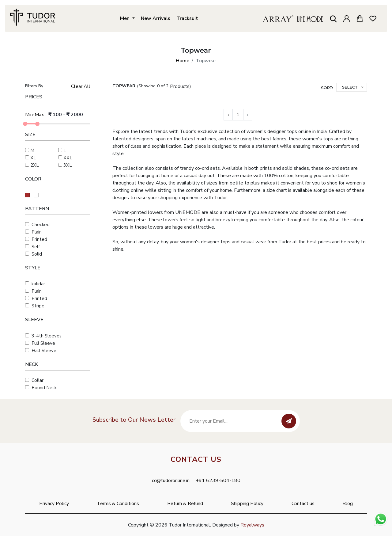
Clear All (81, 86)
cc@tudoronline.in (171, 481)
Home (183, 61)
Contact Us (196, 459)
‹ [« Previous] (228, 115)
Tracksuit (187, 18)
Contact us (303, 504)
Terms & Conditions (118, 504)
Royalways (252, 525)
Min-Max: (35, 115)
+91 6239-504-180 (218, 481)
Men (125, 18)
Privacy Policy (54, 504)
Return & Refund (185, 504)
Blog (348, 504)
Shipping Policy (247, 504)
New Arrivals (156, 18)
